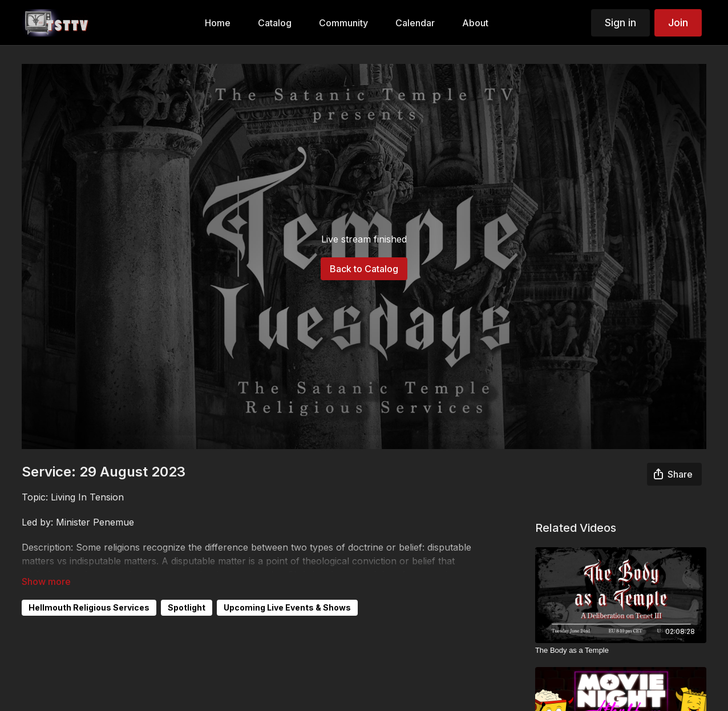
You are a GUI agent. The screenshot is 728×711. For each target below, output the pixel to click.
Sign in (620, 23)
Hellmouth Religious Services (89, 607)
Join (678, 23)
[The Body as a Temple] (621, 651)
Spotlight (187, 607)
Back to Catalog (364, 269)
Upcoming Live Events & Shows (287, 607)
